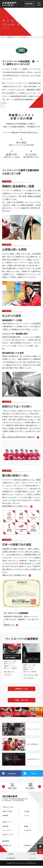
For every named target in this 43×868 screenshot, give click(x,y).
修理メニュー (8, 823)
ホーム (3, 37)
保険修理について (10, 625)
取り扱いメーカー (13, 37)
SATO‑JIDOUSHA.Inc (21, 865)
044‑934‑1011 (9, 801)
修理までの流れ (8, 812)
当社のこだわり (9, 808)
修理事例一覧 (7, 847)
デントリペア (7, 832)
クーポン (27, 817)
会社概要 (11, 856)
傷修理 (26, 828)
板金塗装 (6, 828)
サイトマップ (32, 860)
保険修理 (6, 817)
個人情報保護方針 (11, 860)
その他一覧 (28, 832)
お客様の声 (28, 847)
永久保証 (27, 812)
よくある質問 (32, 856)
